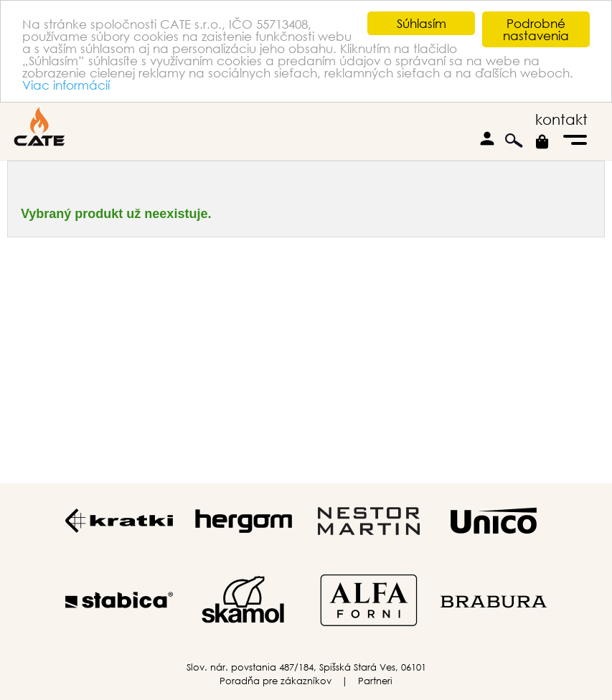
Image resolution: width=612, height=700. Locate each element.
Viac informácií (66, 84)
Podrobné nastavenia (536, 29)
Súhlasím (422, 23)
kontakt (561, 119)
